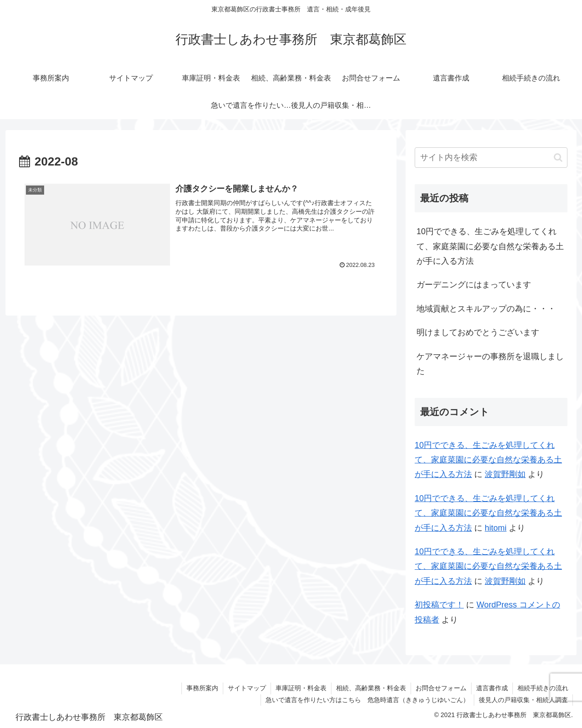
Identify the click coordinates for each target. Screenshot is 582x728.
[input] (491, 158)
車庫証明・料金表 (301, 688)
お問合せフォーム (441, 688)
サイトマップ (247, 688)
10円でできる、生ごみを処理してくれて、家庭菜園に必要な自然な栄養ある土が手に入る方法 (490, 246)
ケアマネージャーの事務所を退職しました (490, 364)
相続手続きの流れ (543, 688)
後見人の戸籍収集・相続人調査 (523, 700)
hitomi (496, 528)
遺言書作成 (492, 688)
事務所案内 (202, 688)
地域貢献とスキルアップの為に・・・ (486, 309)
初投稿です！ (439, 605)
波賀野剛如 (505, 474)
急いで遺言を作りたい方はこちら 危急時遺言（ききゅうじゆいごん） (367, 700)
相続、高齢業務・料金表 (371, 688)
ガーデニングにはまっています (474, 285)
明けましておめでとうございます (478, 332)
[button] (558, 158)
